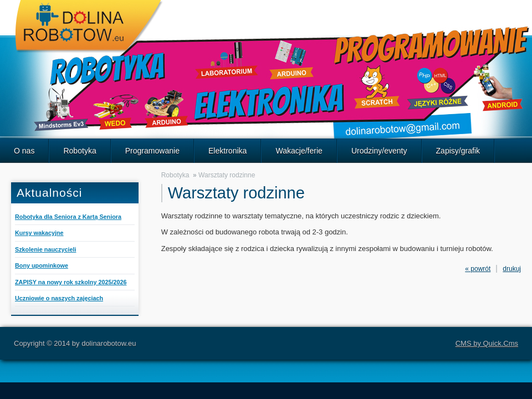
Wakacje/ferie (299, 151)
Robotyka (80, 151)
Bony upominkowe (42, 265)
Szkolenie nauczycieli (45, 249)
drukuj (512, 269)
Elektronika (227, 151)
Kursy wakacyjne (39, 233)
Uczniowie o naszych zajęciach (59, 298)
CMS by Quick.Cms (487, 343)
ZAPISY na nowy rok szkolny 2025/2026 (71, 282)
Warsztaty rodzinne (227, 175)
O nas (24, 151)
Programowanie (152, 151)
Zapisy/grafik (458, 151)
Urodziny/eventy (379, 151)
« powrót (478, 269)
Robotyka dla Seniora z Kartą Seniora (68, 217)
